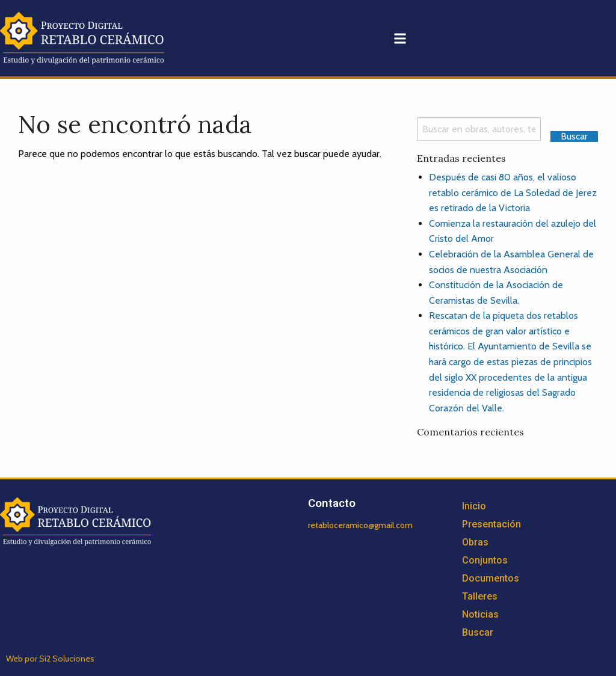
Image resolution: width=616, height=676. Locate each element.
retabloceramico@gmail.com (360, 525)
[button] (400, 38)
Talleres (480, 596)
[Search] (479, 129)
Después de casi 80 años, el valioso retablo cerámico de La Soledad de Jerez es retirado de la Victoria (513, 192)
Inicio (474, 506)
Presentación (491, 524)
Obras (475, 542)
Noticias (480, 614)
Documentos (491, 578)
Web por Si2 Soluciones (50, 659)
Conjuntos (485, 560)
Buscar (478, 632)
